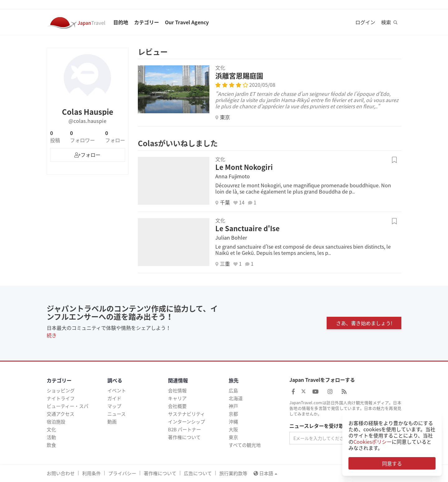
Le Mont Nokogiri (244, 167)
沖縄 (233, 422)
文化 (51, 429)
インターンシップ (187, 422)
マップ (114, 406)
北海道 (236, 398)
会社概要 (177, 406)
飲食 (51, 445)
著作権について (184, 437)
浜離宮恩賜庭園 (239, 75)
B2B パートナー (184, 429)
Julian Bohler (231, 237)
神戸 (233, 406)
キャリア (177, 398)
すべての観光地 (245, 445)
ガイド (114, 398)
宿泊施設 (56, 422)
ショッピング (61, 391)
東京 (233, 437)
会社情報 (177, 391)
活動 (51, 437)
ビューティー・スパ (68, 406)
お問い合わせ (61, 473)
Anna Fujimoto (233, 176)
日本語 (265, 473)
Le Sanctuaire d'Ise (247, 228)
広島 (233, 391)
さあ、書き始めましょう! (364, 323)
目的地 (121, 22)
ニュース (117, 414)
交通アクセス (61, 414)
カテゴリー (147, 22)
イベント (117, 391)
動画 (112, 422)
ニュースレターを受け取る (319, 426)
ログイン (365, 22)
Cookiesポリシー (373, 442)
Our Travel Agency (187, 22)
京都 (233, 414)
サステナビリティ (187, 414)
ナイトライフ (61, 398)
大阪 (233, 429)
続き (52, 335)
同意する (392, 463)
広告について (198, 473)
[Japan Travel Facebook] (293, 391)
